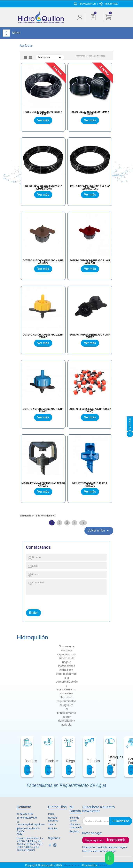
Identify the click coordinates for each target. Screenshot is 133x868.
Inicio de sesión (74, 819)
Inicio (51, 814)
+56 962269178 (87, 4)
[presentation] (44, 601)
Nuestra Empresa (53, 819)
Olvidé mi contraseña (76, 826)
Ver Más (28, 770)
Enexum (103, 865)
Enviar (33, 613)
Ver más (43, 120)
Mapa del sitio (72, 865)
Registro (74, 831)
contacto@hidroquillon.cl (31, 825)
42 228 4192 (111, 4)
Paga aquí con (94, 840)
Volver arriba (99, 531)
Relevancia (50, 58)
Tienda (52, 825)
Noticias (53, 828)
